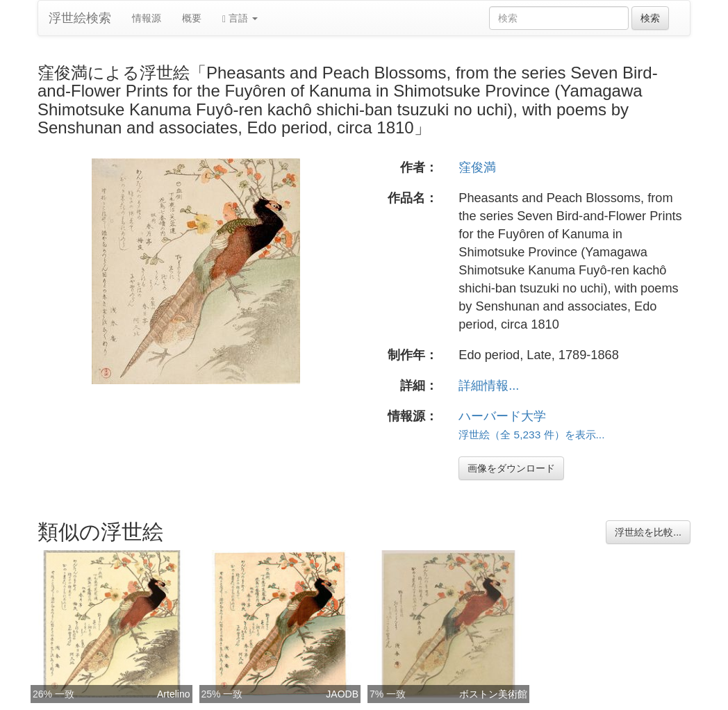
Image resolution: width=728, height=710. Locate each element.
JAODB (342, 694)
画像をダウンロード (511, 468)
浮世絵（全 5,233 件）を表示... (531, 435)
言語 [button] (240, 18)
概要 (192, 18)
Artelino (173, 694)
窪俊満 (477, 167)
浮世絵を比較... (648, 532)
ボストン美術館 (493, 694)
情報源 (147, 18)
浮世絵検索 (80, 18)
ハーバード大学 (502, 416)
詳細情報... (489, 386)
